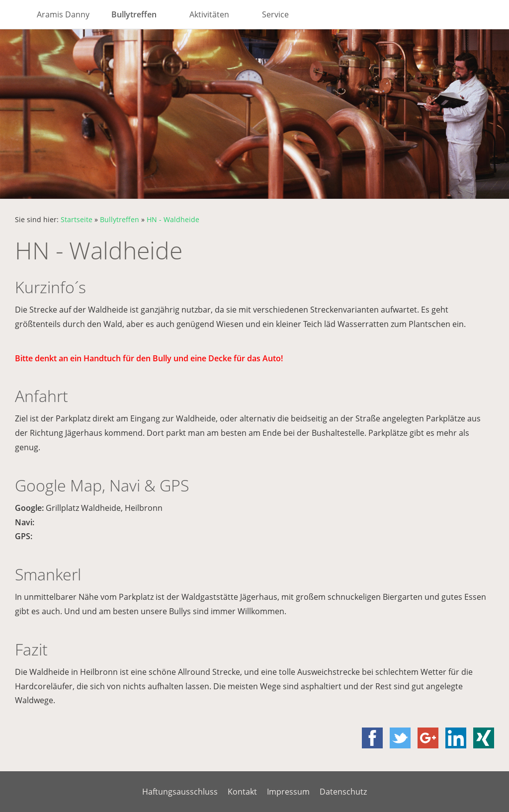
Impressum (288, 792)
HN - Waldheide (173, 219)
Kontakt (242, 792)
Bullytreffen (120, 219)
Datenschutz (343, 792)
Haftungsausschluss (180, 792)
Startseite (77, 219)
